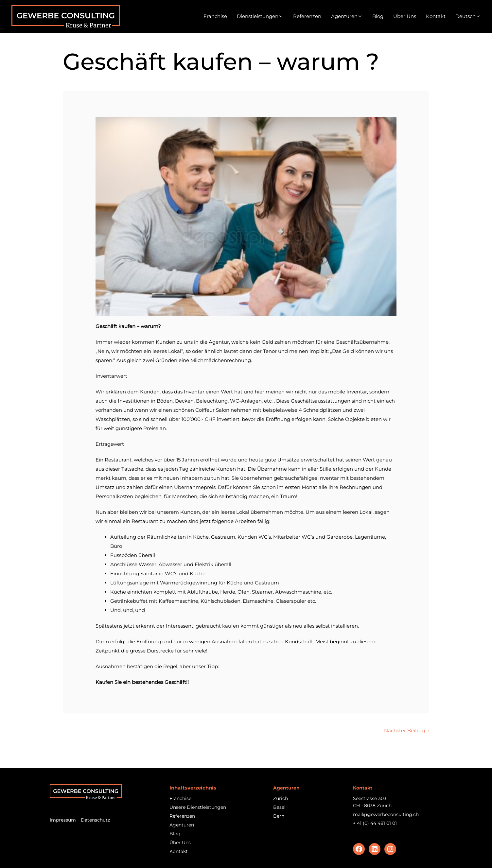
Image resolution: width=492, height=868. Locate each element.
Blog (378, 16)
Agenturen (347, 16)
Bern (279, 816)
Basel (279, 807)
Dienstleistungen (260, 16)
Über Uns (405, 16)
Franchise (215, 16)
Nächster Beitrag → (407, 730)
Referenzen (307, 16)
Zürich (281, 798)
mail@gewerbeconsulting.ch (386, 814)
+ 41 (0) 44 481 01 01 (375, 823)
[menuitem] (468, 16)
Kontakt (436, 16)
